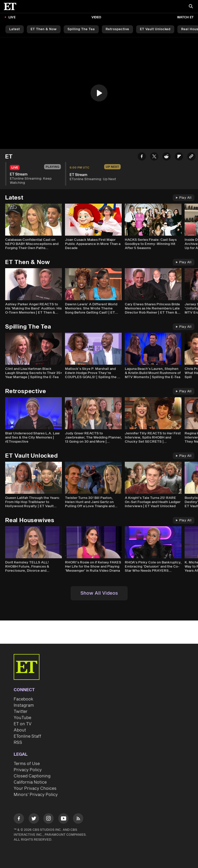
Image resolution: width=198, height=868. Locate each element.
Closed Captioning (32, 776)
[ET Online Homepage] (12, 6)
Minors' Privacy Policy (36, 795)
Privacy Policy (28, 770)
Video (96, 17)
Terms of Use (27, 764)
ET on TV (23, 724)
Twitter (21, 712)
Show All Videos (99, 593)
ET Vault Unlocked (155, 29)
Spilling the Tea (81, 29)
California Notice (30, 782)
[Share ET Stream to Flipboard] (179, 157)
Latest (15, 29)
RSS (18, 743)
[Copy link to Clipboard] (191, 157)
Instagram (24, 705)
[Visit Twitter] (34, 819)
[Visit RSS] (78, 819)
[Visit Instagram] (48, 819)
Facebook (23, 699)
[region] (99, 93)
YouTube (22, 718)
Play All (184, 198)
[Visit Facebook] (19, 819)
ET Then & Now (44, 29)
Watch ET (185, 17)
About (20, 730)
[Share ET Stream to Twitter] (154, 157)
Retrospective (117, 29)
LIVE (12, 17)
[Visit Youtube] (63, 819)
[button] (99, 93)
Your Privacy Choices (35, 789)
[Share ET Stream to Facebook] (142, 157)
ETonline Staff (27, 736)
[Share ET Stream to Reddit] (167, 157)
